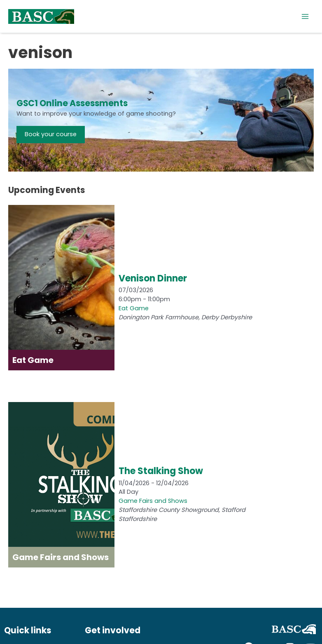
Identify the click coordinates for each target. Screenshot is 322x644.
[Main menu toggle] (305, 16)
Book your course (51, 134)
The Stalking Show (161, 471)
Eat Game (134, 308)
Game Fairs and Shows (153, 501)
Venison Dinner (153, 278)
